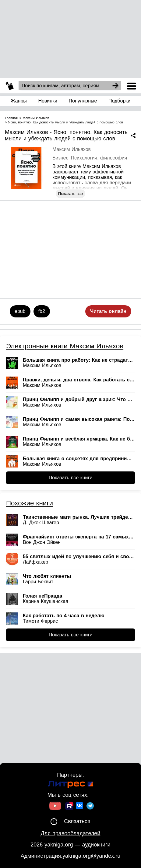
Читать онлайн (108, 311)
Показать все (70, 194)
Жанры (19, 101)
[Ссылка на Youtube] (55, 807)
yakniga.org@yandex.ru (91, 856)
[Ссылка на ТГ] (90, 807)
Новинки (48, 101)
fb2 (42, 311)
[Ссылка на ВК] (80, 807)
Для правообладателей (71, 833)
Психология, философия (99, 158)
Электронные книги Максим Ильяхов (65, 346)
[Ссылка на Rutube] (69, 807)
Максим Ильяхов (72, 149)
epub (20, 311)
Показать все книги (71, 478)
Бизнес (60, 158)
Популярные (83, 101)
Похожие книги (30, 503)
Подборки (119, 101)
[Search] (115, 86)
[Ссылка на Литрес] (71, 785)
